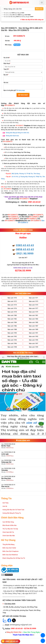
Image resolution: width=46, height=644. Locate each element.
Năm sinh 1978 (12, 312)
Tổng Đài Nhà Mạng (8, 544)
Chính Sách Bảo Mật (9, 536)
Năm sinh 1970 (12, 298)
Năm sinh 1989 (34, 329)
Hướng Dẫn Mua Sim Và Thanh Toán (13, 510)
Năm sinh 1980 (12, 315)
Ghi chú (6, 83)
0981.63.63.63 (12, 641)
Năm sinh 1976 (12, 308)
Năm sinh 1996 (12, 343)
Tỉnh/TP (6, 69)
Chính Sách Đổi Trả (8, 532)
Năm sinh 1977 (34, 308)
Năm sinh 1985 (34, 322)
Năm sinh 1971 (34, 298)
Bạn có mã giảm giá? (14, 90)
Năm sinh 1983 (34, 319)
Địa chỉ (6, 75)
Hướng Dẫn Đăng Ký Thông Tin (12, 513)
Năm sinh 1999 (34, 347)
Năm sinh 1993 (34, 336)
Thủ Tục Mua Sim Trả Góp (10, 529)
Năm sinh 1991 (34, 333)
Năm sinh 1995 (34, 340)
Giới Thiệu (6, 503)
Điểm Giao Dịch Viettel (9, 548)
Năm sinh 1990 (12, 333)
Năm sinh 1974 (12, 305)
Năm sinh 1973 (34, 301)
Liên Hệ (5, 506)
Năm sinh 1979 (34, 312)
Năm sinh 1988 (12, 329)
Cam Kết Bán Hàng (8, 522)
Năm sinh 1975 (34, 305)
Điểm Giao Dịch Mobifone (10, 555)
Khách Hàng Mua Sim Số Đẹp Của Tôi (14, 558)
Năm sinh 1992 (12, 336)
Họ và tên (7, 58)
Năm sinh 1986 (12, 326)
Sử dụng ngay (21, 90)
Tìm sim (39, 9)
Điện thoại (7, 63)
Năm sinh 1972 (12, 301)
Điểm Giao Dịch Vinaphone (10, 551)
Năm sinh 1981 (34, 315)
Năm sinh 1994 (12, 340)
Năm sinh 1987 (34, 326)
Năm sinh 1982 (12, 319)
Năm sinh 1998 (12, 347)
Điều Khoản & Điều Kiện (10, 525)
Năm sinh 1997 (34, 343)
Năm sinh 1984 (12, 322)
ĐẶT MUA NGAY (23, 95)
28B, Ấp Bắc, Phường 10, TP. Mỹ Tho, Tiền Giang (26, 174)
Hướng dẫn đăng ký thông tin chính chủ (17, 133)
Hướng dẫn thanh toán (12, 136)
